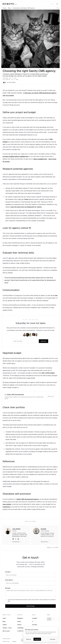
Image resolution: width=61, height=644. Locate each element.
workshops (6, 507)
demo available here (40, 159)
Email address (9, 580)
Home (4, 8)
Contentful (20, 628)
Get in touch (6, 631)
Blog (9, 8)
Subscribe (43, 341)
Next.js (19, 625)
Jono (8, 82)
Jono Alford (16, 529)
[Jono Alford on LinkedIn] (13, 539)
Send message (30, 606)
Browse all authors (53, 547)
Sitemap (14, 641)
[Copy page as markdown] (57, 8)
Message (8, 588)
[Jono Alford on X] (16, 539)
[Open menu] (57, 4)
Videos (5, 625)
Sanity (19, 621)
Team (4, 618)
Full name (8, 572)
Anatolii (14, 82)
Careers (7, 628)
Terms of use (6, 641)
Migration (20, 618)
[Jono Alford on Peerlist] (18, 539)
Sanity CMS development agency (28, 499)
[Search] (52, 4)
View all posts (17, 542)
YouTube (35, 625)
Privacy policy (6, 639)
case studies (7, 504)
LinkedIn (35, 618)
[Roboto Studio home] (10, 4)
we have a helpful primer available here (16, 156)
